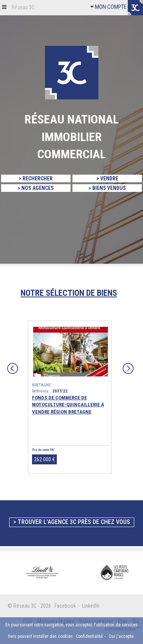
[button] (4, 7)
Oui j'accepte (121, 636)
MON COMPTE (108, 7)
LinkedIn (91, 606)
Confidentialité (89, 636)
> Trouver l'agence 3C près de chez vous (72, 522)
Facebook (65, 606)
